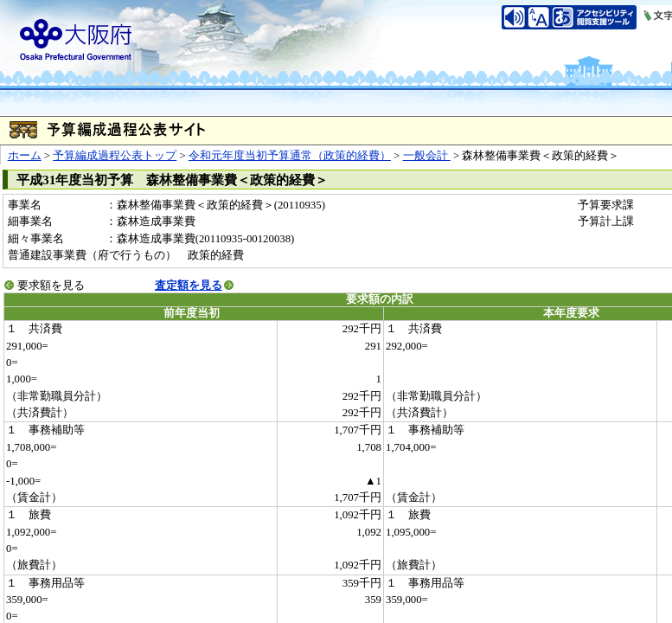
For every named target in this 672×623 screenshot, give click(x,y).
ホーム (25, 156)
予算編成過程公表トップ (115, 156)
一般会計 (427, 156)
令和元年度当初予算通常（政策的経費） (290, 156)
